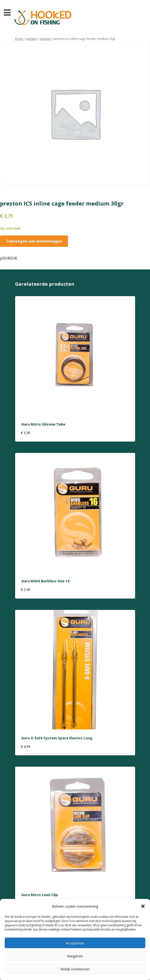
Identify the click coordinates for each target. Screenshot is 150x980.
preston (45, 39)
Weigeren (75, 956)
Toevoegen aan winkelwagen (34, 241)
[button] (143, 906)
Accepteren (75, 943)
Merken (32, 39)
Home (19, 39)
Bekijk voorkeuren (75, 969)
